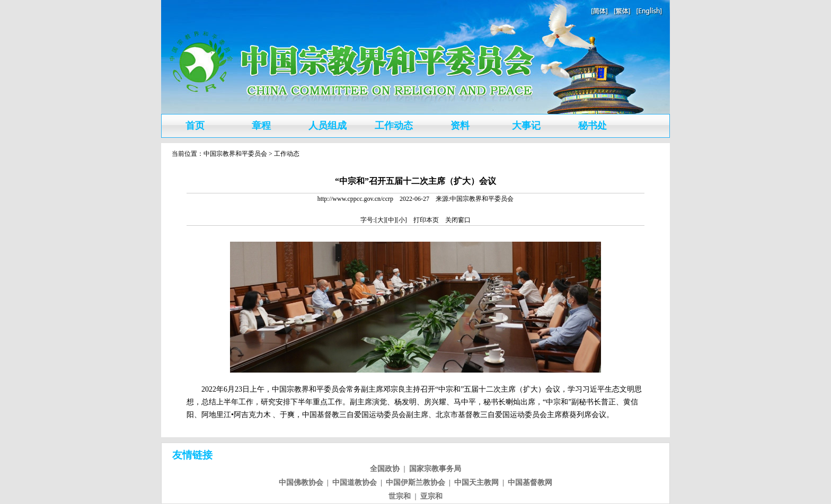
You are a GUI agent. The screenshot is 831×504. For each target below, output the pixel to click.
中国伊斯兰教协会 (415, 483)
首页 (195, 126)
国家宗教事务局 (435, 469)
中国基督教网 (530, 483)
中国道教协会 (355, 483)
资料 (460, 126)
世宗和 (400, 496)
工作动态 (394, 126)
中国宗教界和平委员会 (235, 154)
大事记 (526, 126)
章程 (261, 126)
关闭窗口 (458, 220)
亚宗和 (431, 496)
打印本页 (426, 220)
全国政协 (385, 469)
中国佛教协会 (301, 483)
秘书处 (593, 126)
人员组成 (328, 126)
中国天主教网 (476, 483)
